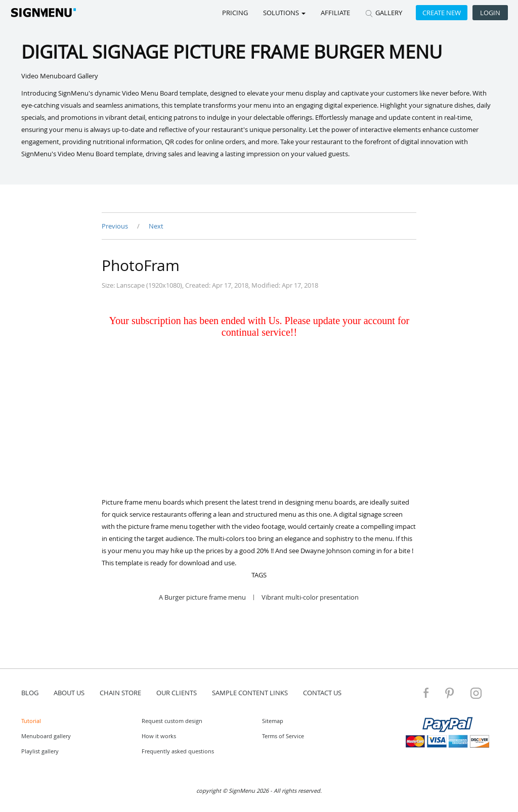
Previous (116, 226)
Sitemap (273, 721)
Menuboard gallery (46, 736)
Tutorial (31, 721)
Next (156, 226)
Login (490, 13)
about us (69, 693)
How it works (159, 736)
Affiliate (335, 13)
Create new (442, 13)
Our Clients (177, 693)
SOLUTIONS (284, 13)
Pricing (235, 13)
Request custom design (172, 721)
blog (30, 693)
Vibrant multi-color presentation (310, 597)
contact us (322, 693)
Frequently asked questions (178, 751)
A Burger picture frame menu (202, 597)
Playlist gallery (40, 751)
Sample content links (250, 693)
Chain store (120, 693)
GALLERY (384, 13)
